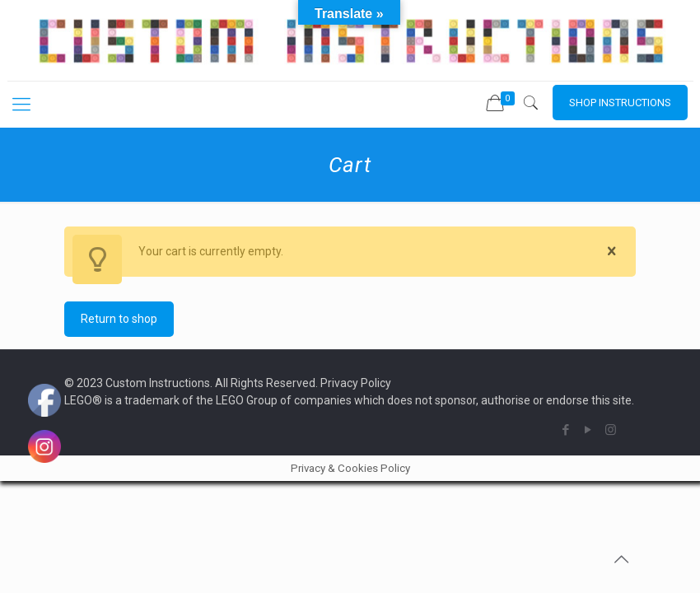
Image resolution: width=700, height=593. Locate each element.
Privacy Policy (356, 383)
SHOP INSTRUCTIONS (620, 103)
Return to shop (119, 319)
